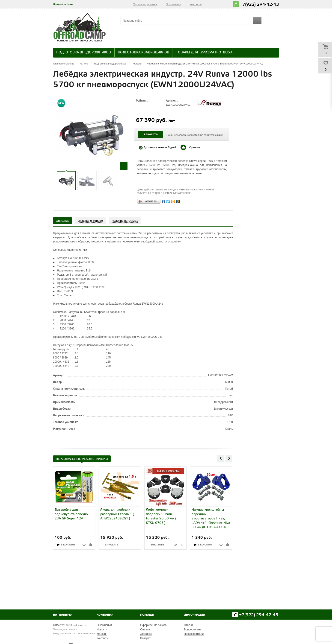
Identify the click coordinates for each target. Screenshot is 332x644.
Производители (194, 634)
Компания (105, 615)
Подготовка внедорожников (84, 53)
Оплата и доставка (145, 4)
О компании (173, 4)
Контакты (196, 4)
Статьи (188, 625)
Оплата (145, 629)
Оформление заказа (153, 625)
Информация (194, 615)
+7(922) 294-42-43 (259, 4)
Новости (102, 629)
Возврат (145, 638)
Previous (221, 458)
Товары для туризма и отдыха (204, 53)
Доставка (146, 634)
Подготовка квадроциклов (144, 53)
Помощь (147, 615)
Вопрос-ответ (192, 629)
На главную (62, 615)
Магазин (102, 634)
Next (229, 458)
